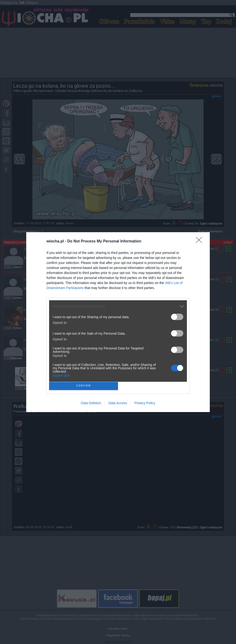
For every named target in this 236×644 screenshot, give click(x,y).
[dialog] (118, 322)
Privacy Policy (145, 403)
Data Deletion (91, 403)
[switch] (177, 317)
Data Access (118, 403)
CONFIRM (84, 386)
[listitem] (118, 306)
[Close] (200, 241)
